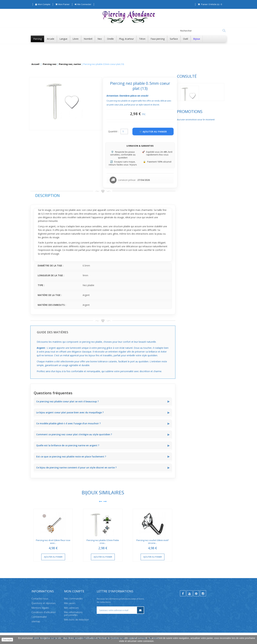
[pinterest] (196, 593)
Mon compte (74, 591)
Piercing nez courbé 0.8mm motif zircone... (201, 542)
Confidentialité (39, 617)
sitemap (36, 621)
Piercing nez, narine (70, 64)
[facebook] (183, 593)
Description (96, 195)
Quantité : (162, 131)
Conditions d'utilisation (44, 612)
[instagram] (203, 593)
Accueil (35, 64)
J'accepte (7, 640)
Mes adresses (71, 608)
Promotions (43, 120)
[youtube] (190, 593)
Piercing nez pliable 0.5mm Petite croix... (152, 542)
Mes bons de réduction (76, 619)
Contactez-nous (40, 599)
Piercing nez (50, 64)
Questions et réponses (44, 603)
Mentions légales (40, 608)
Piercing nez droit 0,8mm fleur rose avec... (102, 542)
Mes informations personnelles (73, 614)
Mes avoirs (70, 603)
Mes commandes (73, 599)
